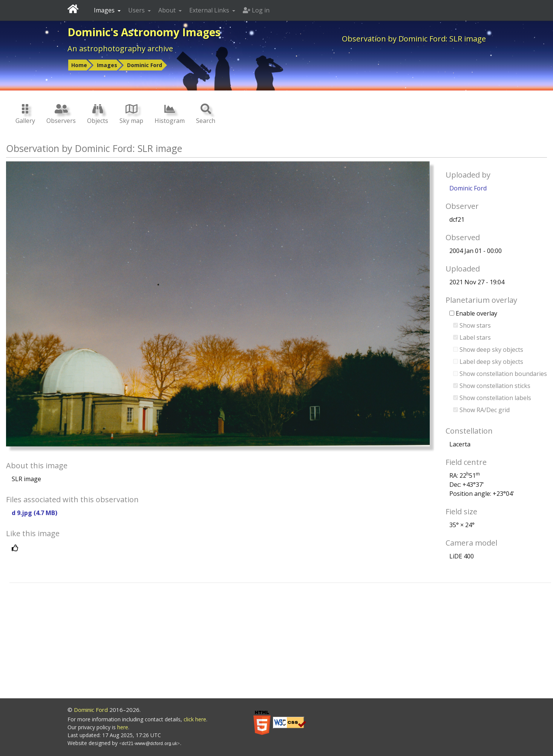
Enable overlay (473, 313)
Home (79, 65)
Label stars (472, 337)
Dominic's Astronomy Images (144, 32)
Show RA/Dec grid (481, 410)
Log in (256, 10)
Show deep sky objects (488, 350)
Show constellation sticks (492, 386)
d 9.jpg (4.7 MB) (34, 513)
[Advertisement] (280, 642)
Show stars (472, 325)
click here (195, 719)
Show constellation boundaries (500, 374)
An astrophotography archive (120, 48)
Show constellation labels (492, 398)
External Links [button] (210, 10)
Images (107, 65)
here (123, 727)
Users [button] (137, 10)
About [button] (168, 10)
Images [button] (105, 10)
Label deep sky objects (488, 362)
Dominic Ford (145, 65)
